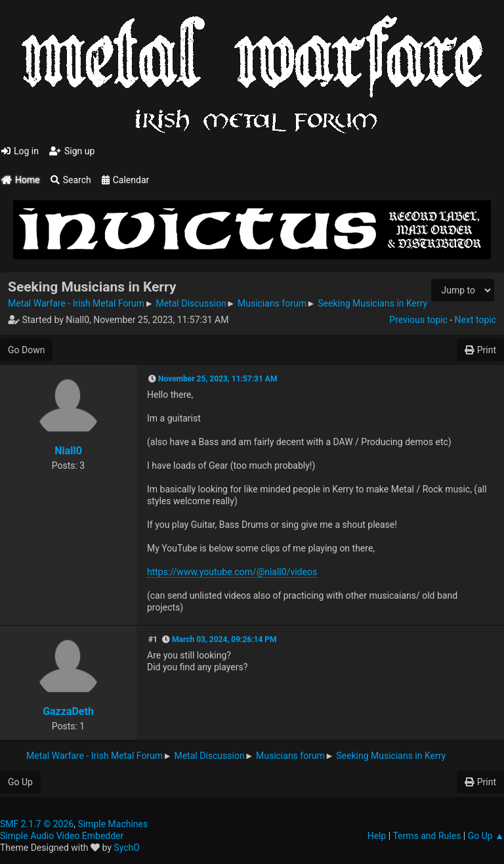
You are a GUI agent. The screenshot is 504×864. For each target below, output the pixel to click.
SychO (127, 848)
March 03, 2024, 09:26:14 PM (224, 639)
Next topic (475, 320)
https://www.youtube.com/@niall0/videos (232, 572)
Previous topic (418, 320)
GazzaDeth (68, 711)
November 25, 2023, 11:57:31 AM (218, 379)
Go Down (26, 350)
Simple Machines (113, 824)
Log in (20, 151)
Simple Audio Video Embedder (62, 836)
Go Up (20, 782)
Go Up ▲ (486, 836)
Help (377, 836)
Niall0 (68, 451)
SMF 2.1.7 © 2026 (37, 824)
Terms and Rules (427, 836)
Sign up (72, 151)
